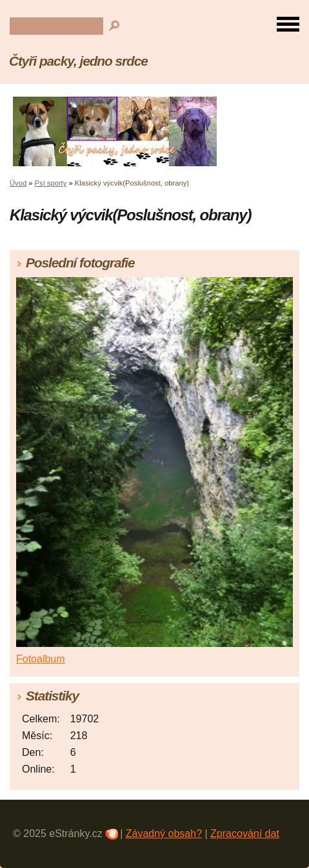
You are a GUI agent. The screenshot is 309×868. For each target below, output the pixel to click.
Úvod (18, 183)
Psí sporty (51, 183)
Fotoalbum (41, 659)
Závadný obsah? (164, 834)
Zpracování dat (245, 834)
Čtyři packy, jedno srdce (78, 61)
